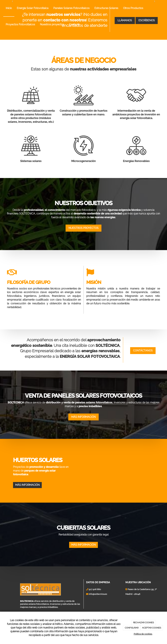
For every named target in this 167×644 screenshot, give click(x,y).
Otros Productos (133, 8)
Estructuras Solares (106, 8)
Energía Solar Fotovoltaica (33, 8)
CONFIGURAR (132, 628)
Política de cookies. (143, 634)
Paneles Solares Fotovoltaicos (71, 8)
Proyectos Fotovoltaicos (20, 24)
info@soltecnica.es (98, 609)
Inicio (9, 8)
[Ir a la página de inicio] (2, 8)
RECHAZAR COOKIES (144, 623)
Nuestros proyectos (52, 24)
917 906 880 (95, 604)
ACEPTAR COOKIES (152, 628)
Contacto (75, 24)
